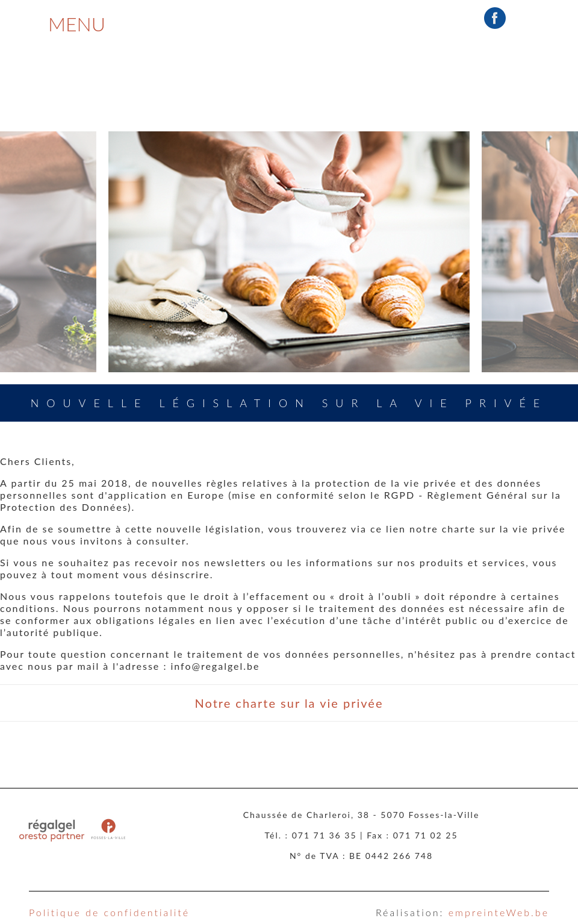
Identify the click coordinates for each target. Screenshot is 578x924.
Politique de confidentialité (109, 912)
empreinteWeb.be (499, 912)
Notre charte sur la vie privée (289, 703)
